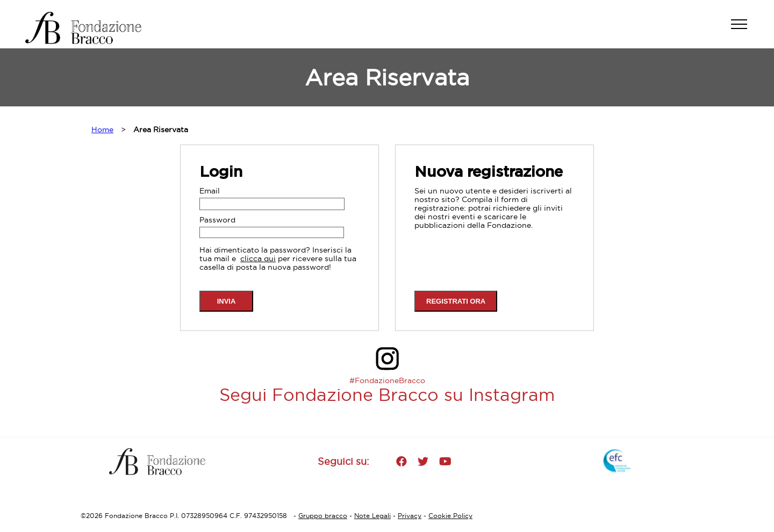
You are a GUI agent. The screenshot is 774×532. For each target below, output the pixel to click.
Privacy (410, 516)
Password (217, 220)
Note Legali (372, 516)
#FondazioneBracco (387, 380)
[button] (744, 30)
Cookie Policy (450, 516)
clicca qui (258, 258)
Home (102, 130)
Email (210, 191)
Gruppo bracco (323, 516)
